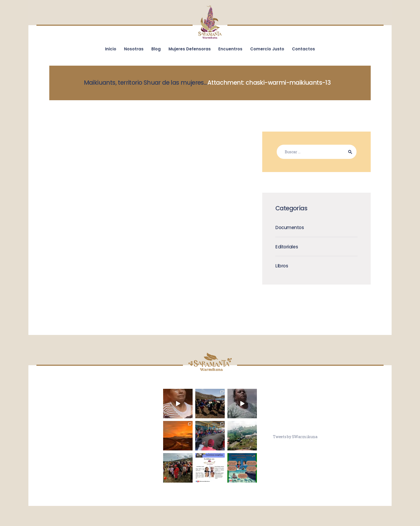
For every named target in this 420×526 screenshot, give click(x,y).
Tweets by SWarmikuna (295, 437)
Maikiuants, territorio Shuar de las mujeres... (146, 83)
